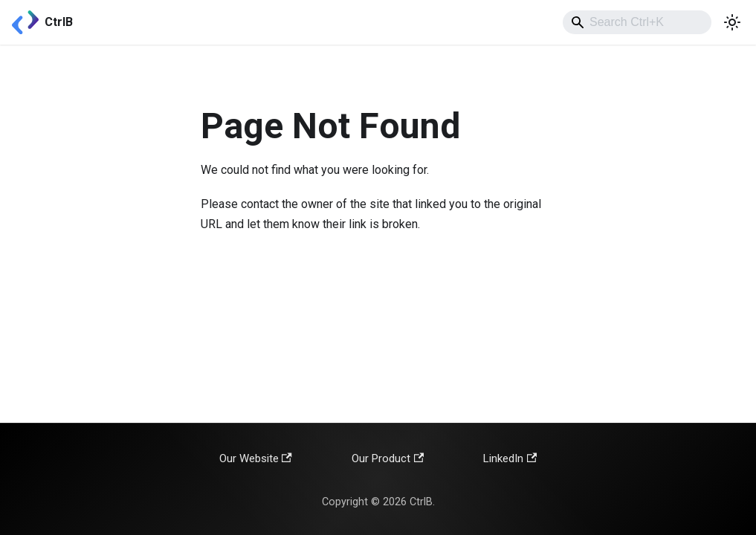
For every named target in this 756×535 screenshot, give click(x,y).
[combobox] (637, 22)
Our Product (388, 458)
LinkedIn (510, 458)
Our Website (256, 458)
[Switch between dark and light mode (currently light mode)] (732, 22)
